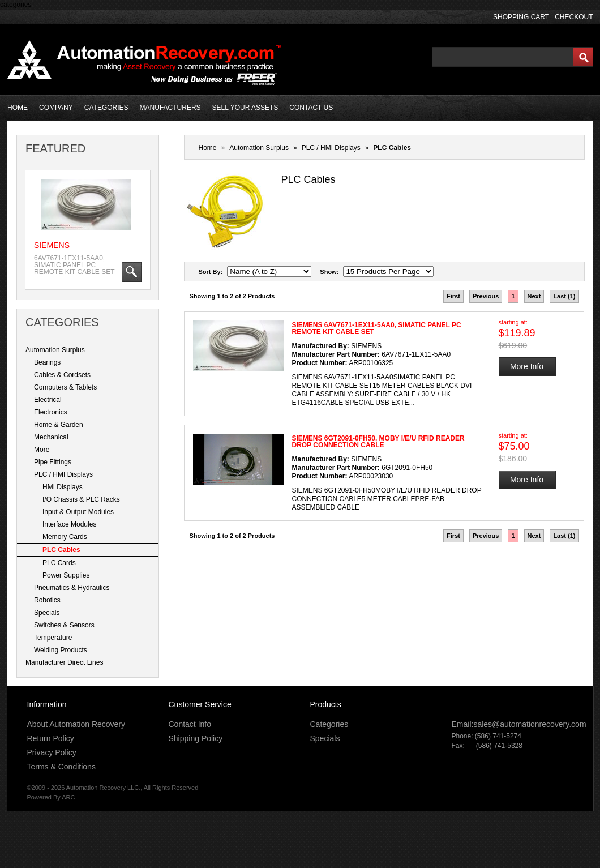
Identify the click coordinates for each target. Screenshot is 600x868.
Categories (329, 724)
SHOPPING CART (521, 17)
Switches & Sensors (64, 625)
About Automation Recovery (76, 724)
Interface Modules (69, 524)
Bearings (47, 362)
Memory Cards (65, 537)
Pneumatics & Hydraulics (72, 588)
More (42, 450)
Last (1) (564, 296)
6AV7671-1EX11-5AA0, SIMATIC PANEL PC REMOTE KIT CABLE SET (74, 265)
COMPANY (56, 108)
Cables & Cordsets (62, 375)
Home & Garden (59, 425)
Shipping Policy (196, 738)
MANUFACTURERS (170, 108)
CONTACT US (311, 108)
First (453, 296)
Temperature (53, 638)
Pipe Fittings (53, 462)
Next (534, 296)
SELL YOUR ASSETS (245, 108)
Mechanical (51, 437)
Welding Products (61, 650)
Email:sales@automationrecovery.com (519, 724)
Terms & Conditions (61, 767)
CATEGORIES (106, 108)
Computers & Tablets (65, 387)
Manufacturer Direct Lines (64, 662)
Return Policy (51, 738)
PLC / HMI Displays (63, 474)
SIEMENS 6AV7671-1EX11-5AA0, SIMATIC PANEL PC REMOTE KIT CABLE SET (377, 328)
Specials (47, 613)
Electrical (48, 400)
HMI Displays (63, 487)
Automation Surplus (55, 350)
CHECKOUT (574, 17)
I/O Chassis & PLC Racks (81, 499)
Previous (486, 296)
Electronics (51, 412)
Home (208, 148)
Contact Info (190, 724)
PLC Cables (61, 550)
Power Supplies (66, 575)
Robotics (47, 600)
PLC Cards (59, 563)
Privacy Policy (52, 752)
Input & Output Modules (78, 512)
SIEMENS (52, 245)
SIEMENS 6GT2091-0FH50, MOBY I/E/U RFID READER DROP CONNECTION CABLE (378, 442)
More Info (527, 366)
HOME (18, 108)
